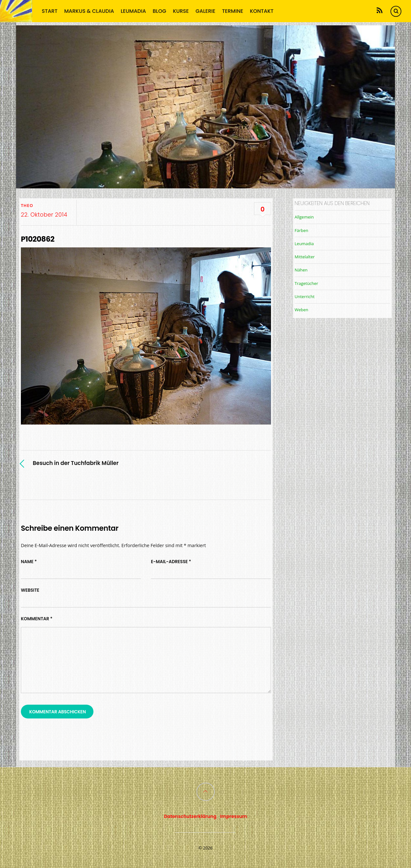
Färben (302, 230)
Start (50, 11)
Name (29, 562)
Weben (302, 310)
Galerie (205, 11)
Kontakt (262, 11)
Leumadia (133, 11)
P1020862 (38, 239)
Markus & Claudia (89, 11)
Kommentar (37, 619)
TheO (27, 205)
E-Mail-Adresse (171, 562)
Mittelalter (305, 257)
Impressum (234, 816)
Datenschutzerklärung (190, 816)
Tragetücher (306, 283)
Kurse (181, 11)
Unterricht (305, 296)
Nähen (301, 270)
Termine (233, 11)
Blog (160, 11)
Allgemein (304, 217)
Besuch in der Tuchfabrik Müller (76, 463)
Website (30, 590)
